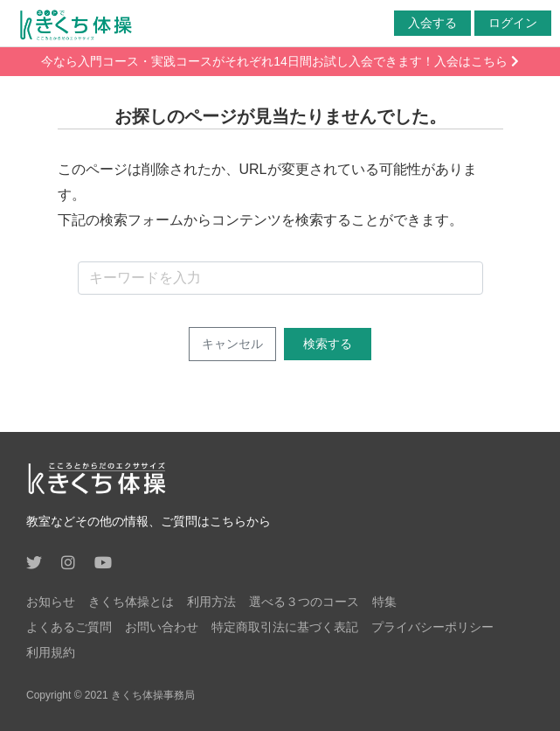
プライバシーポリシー (432, 627)
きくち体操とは (131, 602)
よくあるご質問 (69, 627)
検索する (328, 344)
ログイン (513, 23)
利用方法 (211, 602)
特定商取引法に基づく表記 (285, 627)
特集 (384, 602)
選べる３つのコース (304, 602)
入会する (432, 23)
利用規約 (51, 652)
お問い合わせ (162, 627)
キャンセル (232, 344)
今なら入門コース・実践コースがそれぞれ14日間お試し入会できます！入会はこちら (280, 61)
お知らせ (51, 602)
